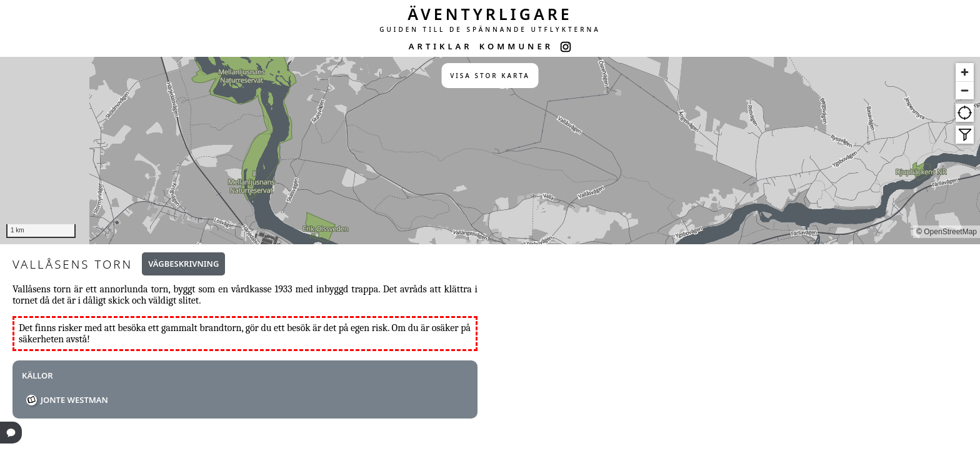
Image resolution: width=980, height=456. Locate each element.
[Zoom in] (965, 72)
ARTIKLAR (441, 46)
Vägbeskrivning (183, 264)
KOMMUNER (516, 46)
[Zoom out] (965, 90)
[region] (490, 151)
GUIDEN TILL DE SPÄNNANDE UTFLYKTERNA (490, 29)
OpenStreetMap (950, 232)
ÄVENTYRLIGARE (490, 14)
